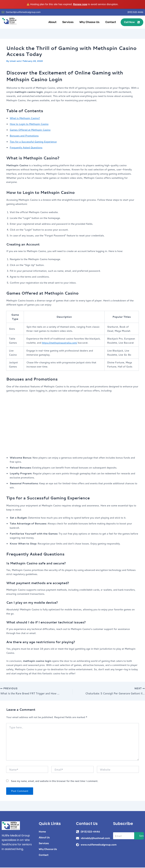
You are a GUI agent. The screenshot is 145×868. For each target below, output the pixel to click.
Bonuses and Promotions (24, 136)
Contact (111, 23)
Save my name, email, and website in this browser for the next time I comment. (54, 782)
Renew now (80, 4)
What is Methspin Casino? (25, 118)
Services (68, 23)
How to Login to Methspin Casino (29, 124)
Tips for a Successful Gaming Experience (33, 142)
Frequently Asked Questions (26, 148)
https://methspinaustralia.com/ (60, 343)
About (52, 23)
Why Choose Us (89, 23)
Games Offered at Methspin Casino (30, 130)
